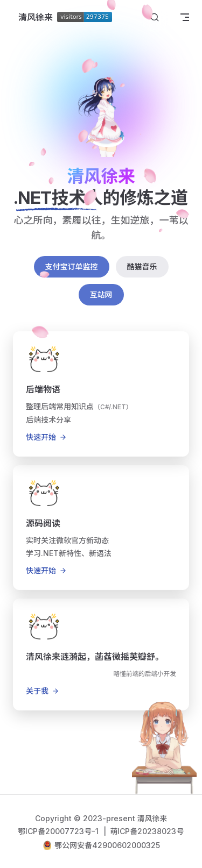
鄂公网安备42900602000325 (107, 845)
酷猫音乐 (142, 266)
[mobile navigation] (185, 17)
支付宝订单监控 (72, 266)
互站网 (101, 294)
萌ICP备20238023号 (147, 831)
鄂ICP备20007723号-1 (60, 831)
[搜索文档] (155, 17)
